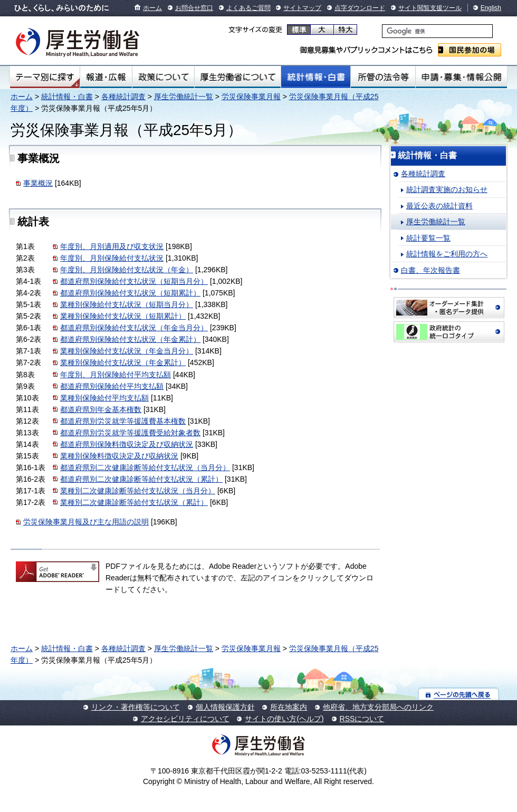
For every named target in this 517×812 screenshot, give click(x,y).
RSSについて (362, 719)
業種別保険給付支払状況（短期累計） (123, 316)
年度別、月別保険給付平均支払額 (116, 375)
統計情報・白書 (316, 77)
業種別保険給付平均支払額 (104, 398)
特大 (345, 30)
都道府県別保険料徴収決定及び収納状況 (127, 444)
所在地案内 (289, 707)
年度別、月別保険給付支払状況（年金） (127, 270)
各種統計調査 (123, 97)
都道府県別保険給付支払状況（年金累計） (130, 339)
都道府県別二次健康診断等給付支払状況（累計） (141, 479)
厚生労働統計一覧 (184, 97)
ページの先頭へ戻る (459, 694)
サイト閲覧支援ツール (430, 8)
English (491, 8)
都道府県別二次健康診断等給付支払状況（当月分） (145, 467)
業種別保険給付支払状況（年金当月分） (127, 351)
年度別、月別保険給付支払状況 (112, 258)
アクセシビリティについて (185, 719)
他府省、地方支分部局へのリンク (378, 707)
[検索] (437, 31)
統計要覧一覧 (428, 238)
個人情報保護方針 (225, 707)
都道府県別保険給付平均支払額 (112, 386)
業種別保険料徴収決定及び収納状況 (119, 456)
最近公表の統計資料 (439, 206)
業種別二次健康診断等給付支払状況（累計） (134, 502)
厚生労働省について (238, 77)
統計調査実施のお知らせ (447, 189)
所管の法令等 (383, 77)
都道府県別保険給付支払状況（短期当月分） (134, 281)
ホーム (152, 8)
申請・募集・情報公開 (461, 77)
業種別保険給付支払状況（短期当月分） (127, 304)
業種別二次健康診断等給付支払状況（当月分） (138, 491)
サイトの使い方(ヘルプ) (284, 719)
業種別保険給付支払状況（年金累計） (123, 362)
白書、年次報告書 (430, 270)
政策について (163, 77)
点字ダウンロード (360, 8)
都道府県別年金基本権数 (101, 409)
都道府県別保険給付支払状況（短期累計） (130, 293)
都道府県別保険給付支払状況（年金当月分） (134, 328)
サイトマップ (302, 8)
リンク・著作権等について (136, 707)
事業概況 (38, 183)
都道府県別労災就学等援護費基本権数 (123, 421)
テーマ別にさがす (45, 77)
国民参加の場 (470, 50)
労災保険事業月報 (251, 97)
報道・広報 (106, 77)
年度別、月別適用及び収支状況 (112, 246)
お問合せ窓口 (194, 8)
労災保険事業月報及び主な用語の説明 (86, 522)
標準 (299, 30)
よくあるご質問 (248, 8)
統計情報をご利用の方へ (447, 254)
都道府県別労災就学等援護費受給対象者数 (130, 433)
